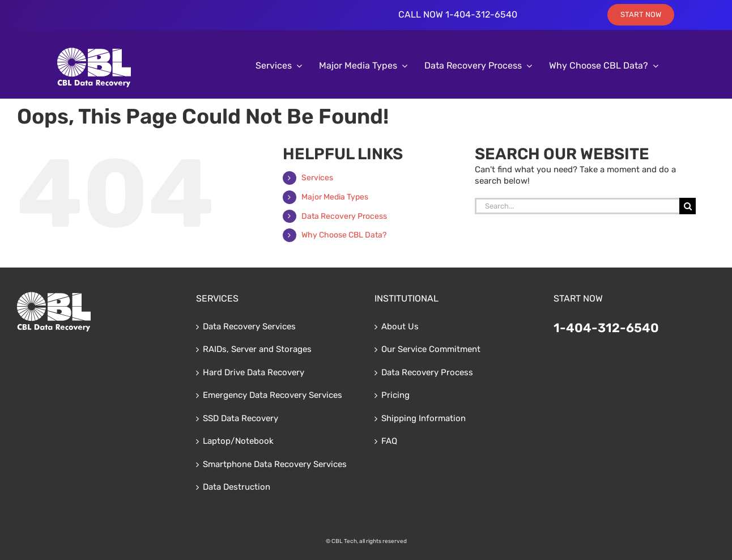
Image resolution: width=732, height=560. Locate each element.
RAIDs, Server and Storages (257, 349)
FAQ (389, 441)
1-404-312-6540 (606, 328)
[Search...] (577, 206)
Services (317, 178)
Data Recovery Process (344, 216)
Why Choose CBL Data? (344, 235)
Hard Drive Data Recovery (254, 372)
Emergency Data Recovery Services (273, 395)
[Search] (688, 206)
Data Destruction (237, 487)
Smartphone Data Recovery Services (275, 464)
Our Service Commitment (431, 349)
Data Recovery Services (249, 326)
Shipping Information (424, 418)
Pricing (395, 395)
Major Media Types (335, 197)
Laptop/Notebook (238, 441)
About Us (400, 326)
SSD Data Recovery (241, 418)
